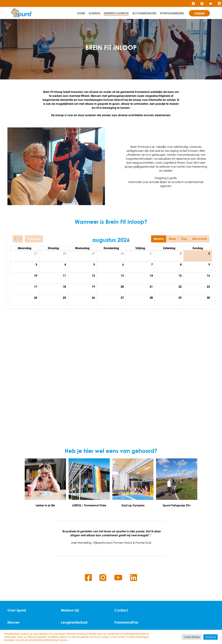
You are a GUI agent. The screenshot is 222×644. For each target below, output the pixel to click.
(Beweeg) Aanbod (116, 13)
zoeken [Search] (199, 13)
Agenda (94, 13)
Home (81, 13)
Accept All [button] (211, 637)
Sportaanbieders (172, 13)
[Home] (21, 13)
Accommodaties (144, 13)
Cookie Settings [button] (192, 637)
